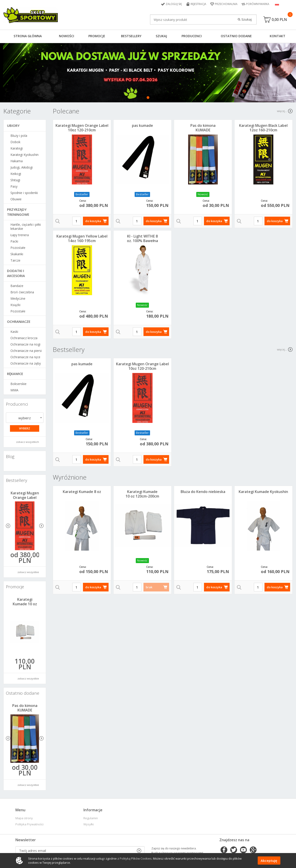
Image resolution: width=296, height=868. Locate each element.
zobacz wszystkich (28, 442)
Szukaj (161, 36)
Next (41, 526)
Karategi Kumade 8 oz (82, 492)
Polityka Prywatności (29, 824)
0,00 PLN (279, 20)
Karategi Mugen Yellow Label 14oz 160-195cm (82, 238)
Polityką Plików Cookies (136, 858)
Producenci (192, 36)
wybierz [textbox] (25, 418)
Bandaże (17, 286)
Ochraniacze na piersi (26, 351)
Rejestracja (198, 4)
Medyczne (18, 299)
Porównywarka (258, 4)
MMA (14, 390)
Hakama (17, 161)
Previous (8, 526)
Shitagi (15, 180)
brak (149, 587)
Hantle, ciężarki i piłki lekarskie (26, 227)
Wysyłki (89, 824)
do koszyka (93, 221)
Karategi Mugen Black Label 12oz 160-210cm (263, 128)
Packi (14, 241)
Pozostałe (18, 248)
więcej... (282, 111)
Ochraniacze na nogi (25, 344)
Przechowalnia (226, 4)
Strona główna (28, 36)
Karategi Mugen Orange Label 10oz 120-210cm (25, 498)
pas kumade (142, 125)
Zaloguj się (174, 4)
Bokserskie (18, 384)
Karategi (17, 148)
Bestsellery (131, 36)
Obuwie (16, 199)
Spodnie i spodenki (24, 193)
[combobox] (25, 418)
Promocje (97, 36)
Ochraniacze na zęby (26, 363)
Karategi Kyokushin (24, 155)
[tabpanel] (148, 73)
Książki (15, 305)
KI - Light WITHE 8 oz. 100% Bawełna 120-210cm (142, 241)
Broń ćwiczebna (22, 292)
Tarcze (15, 260)
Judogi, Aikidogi (22, 167)
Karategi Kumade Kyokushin (263, 492)
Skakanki (17, 254)
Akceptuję (269, 861)
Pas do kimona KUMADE (25, 708)
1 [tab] (148, 98)
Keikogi (16, 174)
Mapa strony (24, 818)
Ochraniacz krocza (24, 338)
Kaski (14, 332)
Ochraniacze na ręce (25, 357)
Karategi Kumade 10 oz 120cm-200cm (25, 604)
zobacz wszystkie (28, 572)
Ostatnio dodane (236, 36)
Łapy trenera (20, 235)
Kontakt (278, 36)
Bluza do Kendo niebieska (203, 492)
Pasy (14, 186)
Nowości (67, 36)
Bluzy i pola (19, 136)
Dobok (15, 142)
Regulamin (91, 818)
